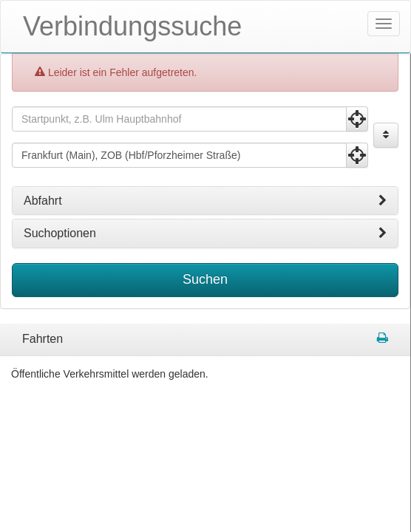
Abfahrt (205, 201)
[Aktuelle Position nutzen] (357, 119)
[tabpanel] (205, 340)
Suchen (205, 279)
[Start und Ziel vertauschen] (386, 135)
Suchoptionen (205, 233)
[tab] (205, 201)
